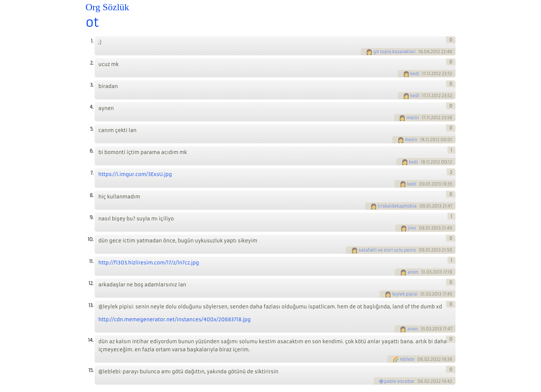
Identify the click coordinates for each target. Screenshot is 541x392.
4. (91, 107)
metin (413, 118)
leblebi (407, 359)
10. (90, 239)
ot (92, 22)
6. (91, 151)
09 (422, 184)
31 (423, 272)
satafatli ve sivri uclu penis (387, 250)
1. (92, 41)
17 (424, 74)
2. (92, 63)
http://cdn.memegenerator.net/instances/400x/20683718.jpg (175, 320)
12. (91, 283)
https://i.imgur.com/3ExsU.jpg (135, 174)
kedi (415, 74)
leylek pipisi (405, 294)
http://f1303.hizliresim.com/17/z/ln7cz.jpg (149, 263)
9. (91, 217)
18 (421, 52)
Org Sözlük (107, 7)
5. (92, 129)
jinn (412, 228)
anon (413, 272)
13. (91, 305)
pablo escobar (400, 381)
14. (91, 340)
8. (91, 195)
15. (91, 370)
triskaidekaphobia (397, 206)
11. (91, 261)
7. (92, 173)
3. (92, 85)
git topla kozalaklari (394, 52)
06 (420, 359)
